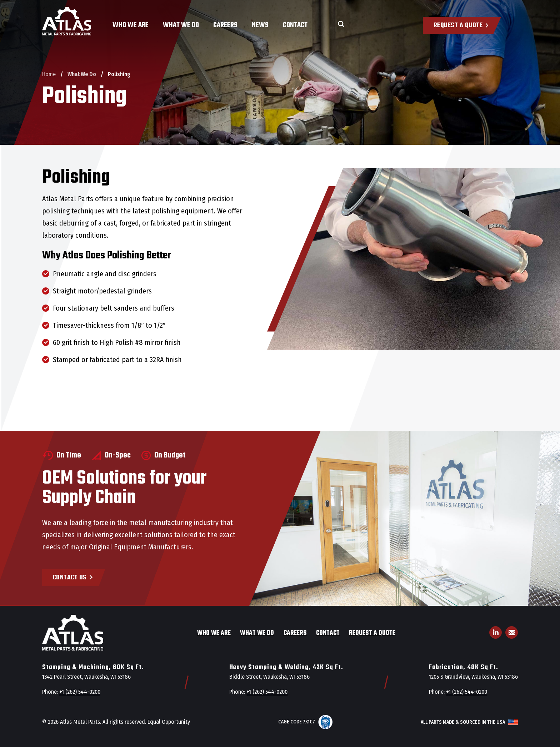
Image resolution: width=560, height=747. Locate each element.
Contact (295, 25)
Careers (225, 25)
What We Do (181, 25)
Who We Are (131, 25)
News (260, 25)
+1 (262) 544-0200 (80, 692)
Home (49, 74)
